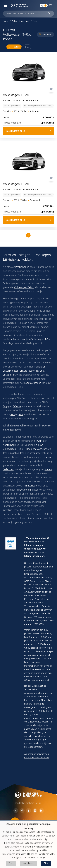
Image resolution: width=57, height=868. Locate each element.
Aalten (39, 490)
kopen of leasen (33, 383)
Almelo (48, 469)
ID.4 (13, 414)
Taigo (6, 406)
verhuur (34, 453)
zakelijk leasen (11, 371)
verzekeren (9, 375)
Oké (46, 863)
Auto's (15, 21)
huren (39, 371)
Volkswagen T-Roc (24, 287)
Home (6, 21)
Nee (11, 863)
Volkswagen (23, 267)
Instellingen (28, 863)
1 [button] (28, 235)
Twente (40, 441)
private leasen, (28, 371)
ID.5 (21, 414)
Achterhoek (9, 445)
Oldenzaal (8, 469)
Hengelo (46, 457)
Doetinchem (25, 490)
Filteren (14, 47)
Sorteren (45, 34)
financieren (40, 367)
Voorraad (25, 21)
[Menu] (5, 5)
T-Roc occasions (33, 449)
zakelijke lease (18, 453)
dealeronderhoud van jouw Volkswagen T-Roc (27, 339)
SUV (27, 47)
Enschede (32, 486)
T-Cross (17, 406)
